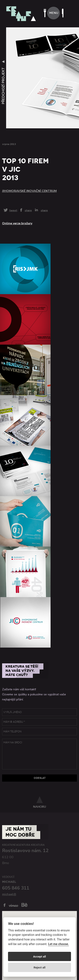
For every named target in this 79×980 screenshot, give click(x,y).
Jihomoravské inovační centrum (29, 191)
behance (24, 905)
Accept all (39, 956)
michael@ (9, 894)
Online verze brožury (17, 223)
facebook (5, 905)
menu (54, 13)
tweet (13, 210)
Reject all (39, 967)
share (28, 210)
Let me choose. (58, 944)
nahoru (39, 807)
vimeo (13, 905)
